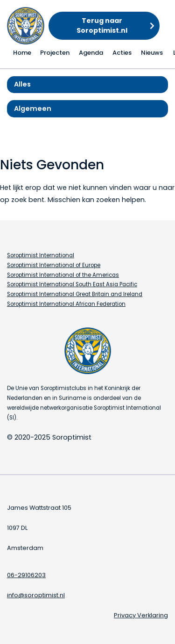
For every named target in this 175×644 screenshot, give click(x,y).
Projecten (55, 53)
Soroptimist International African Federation (66, 304)
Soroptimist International (41, 255)
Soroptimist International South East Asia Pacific (72, 284)
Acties (122, 53)
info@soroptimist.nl (36, 595)
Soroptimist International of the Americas (63, 275)
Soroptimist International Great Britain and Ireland (75, 294)
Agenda (91, 53)
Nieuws (152, 53)
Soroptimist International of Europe (54, 265)
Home (22, 53)
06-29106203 (26, 575)
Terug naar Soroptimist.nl (102, 25)
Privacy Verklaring (141, 615)
